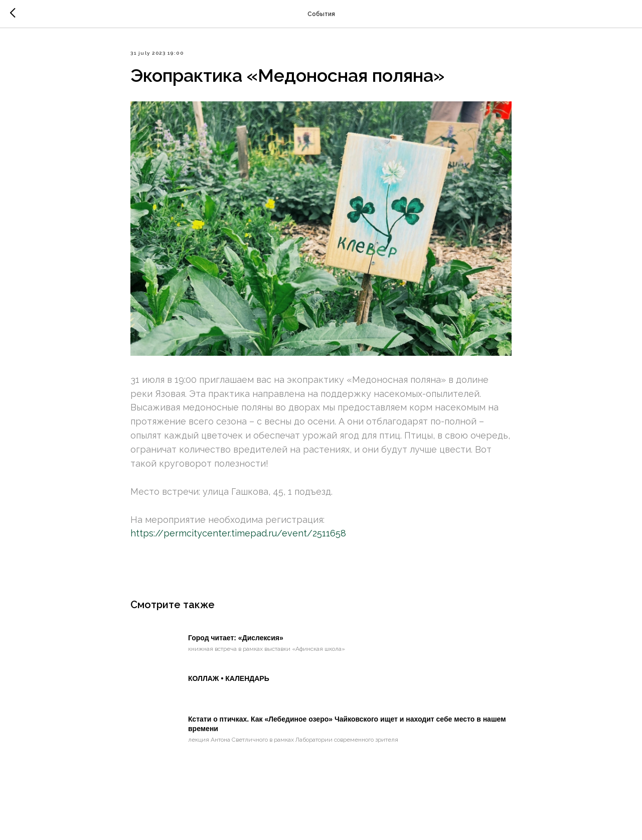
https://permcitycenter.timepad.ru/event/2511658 (238, 533)
